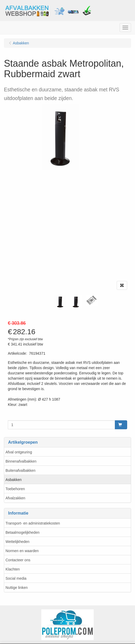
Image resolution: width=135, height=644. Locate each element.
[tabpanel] (60, 302)
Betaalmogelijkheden (22, 532)
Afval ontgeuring (19, 452)
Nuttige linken (17, 588)
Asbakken (13, 480)
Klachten (13, 569)
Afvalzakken (15, 498)
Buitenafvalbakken (20, 470)
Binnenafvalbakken (21, 461)
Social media (16, 578)
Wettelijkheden (18, 542)
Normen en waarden (22, 551)
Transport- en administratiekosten (33, 523)
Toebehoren (15, 489)
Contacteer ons (18, 560)
